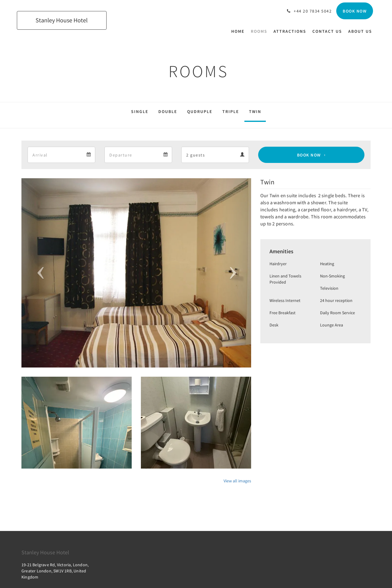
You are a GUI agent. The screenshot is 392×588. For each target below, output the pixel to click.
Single (140, 111)
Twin (255, 111)
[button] (39, 273)
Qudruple (200, 111)
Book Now (309, 155)
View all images (237, 481)
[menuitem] (239, 31)
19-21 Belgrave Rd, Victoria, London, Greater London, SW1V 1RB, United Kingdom (55, 571)
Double (168, 111)
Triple (231, 111)
